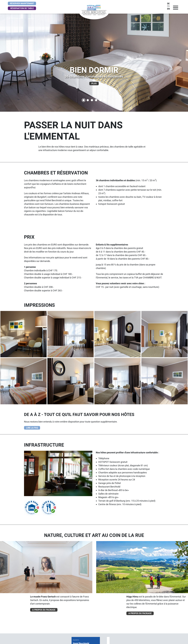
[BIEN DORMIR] (84, 100)
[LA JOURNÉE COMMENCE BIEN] (92, 100)
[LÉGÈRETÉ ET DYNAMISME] (96, 100)
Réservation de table (22, 8)
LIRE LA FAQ (32, 428)
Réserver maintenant (22, 3)
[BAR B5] (104, 100)
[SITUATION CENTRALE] (88, 100)
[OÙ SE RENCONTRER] (100, 100)
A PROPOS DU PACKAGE (44, 610)
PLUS (94, 83)
